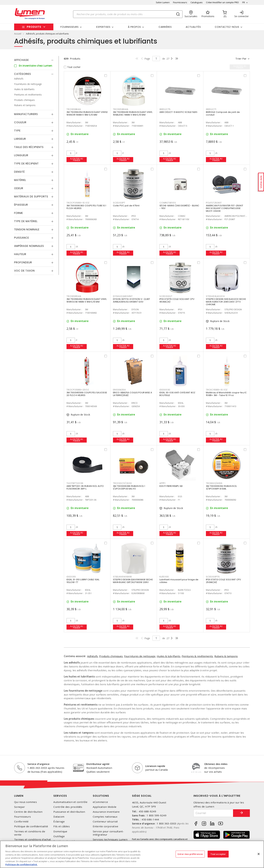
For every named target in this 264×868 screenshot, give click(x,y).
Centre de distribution (28, 812)
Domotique (60, 831)
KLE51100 (164, 577)
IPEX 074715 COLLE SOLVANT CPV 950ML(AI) (177, 300)
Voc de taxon (24, 271)
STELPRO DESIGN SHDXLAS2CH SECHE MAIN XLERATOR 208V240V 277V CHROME (226, 302)
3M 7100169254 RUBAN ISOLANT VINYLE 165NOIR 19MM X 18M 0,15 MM (87, 113)
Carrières (165, 27)
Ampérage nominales (29, 246)
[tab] (34, 60)
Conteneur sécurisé (105, 822)
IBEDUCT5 (165, 109)
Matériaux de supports (31, 196)
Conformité (21, 822)
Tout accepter (218, 854)
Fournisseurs (180, 2)
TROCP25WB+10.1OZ (78, 203)
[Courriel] (213, 813)
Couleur (20, 122)
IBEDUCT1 (211, 109)
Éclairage (59, 822)
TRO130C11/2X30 (122, 483)
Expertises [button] (103, 27)
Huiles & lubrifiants (169, 656)
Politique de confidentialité (31, 826)
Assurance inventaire (106, 812)
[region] (132, 854)
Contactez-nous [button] (227, 27)
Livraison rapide (155, 766)
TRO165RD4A (74, 296)
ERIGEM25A (119, 390)
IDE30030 (165, 390)
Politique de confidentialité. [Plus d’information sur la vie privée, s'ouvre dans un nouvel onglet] (21, 864)
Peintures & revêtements (197, 656)
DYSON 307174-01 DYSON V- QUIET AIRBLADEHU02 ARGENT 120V (132, 300)
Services (60, 796)
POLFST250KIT (214, 203)
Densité (19, 172)
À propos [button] (134, 27)
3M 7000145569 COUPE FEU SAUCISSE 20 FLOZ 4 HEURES (87, 394)
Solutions (101, 796)
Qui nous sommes (26, 802)
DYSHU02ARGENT (123, 296)
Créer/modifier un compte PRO (222, 2)
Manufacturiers (26, 114)
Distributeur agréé (98, 764)
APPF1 (162, 483)
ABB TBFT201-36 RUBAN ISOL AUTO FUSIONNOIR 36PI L (85, 487)
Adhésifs (93, 656)
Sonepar (20, 807)
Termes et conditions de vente (30, 833)
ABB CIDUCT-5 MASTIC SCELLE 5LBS (178, 112)
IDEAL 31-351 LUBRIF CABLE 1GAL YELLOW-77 (83, 581)
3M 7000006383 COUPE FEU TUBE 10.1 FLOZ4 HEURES (86, 207)
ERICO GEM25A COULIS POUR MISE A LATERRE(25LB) (133, 394)
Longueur (21, 155)
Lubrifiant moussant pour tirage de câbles (179, 581)
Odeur (19, 188)
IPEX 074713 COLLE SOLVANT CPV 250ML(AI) (223, 581)
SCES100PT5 (213, 577)
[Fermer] (259, 854)
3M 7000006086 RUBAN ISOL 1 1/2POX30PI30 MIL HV (129, 487)
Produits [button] (34, 27)
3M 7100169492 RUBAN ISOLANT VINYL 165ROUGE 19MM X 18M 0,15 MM (87, 300)
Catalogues (197, 2)
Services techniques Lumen (110, 839)
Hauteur (20, 254)
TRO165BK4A (74, 109)
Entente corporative (106, 826)
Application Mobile (105, 807)
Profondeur (23, 262)
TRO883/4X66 (214, 483)
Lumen (19, 796)
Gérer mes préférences (190, 854)
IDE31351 (71, 577)
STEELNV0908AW (122, 577)
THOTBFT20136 (75, 483)
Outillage (59, 836)
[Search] (128, 14)
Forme (19, 213)
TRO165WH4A (121, 109)
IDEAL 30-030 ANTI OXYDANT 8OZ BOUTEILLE (177, 394)
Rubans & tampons (226, 656)
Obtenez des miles (216, 764)
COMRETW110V (168, 203)
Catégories (23, 74)
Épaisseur (21, 205)
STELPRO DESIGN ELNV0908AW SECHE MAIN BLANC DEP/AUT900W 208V (133, 581)
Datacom (59, 817)
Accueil (18, 34)
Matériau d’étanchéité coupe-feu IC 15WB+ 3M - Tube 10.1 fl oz (226, 394)
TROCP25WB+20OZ (78, 390)
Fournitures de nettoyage (140, 656)
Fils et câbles (62, 826)
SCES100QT (166, 296)
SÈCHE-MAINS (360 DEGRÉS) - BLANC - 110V (179, 207)
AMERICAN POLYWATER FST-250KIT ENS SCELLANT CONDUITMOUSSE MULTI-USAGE (225, 208)
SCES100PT (119, 203)
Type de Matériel (26, 221)
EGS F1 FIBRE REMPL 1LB (171, 486)
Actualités (193, 27)
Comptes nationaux (105, 817)
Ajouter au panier (77, 159)
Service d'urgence (38, 764)
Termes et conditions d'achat (32, 839)
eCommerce (100, 802)
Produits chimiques (111, 656)
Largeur (20, 139)
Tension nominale (27, 229)
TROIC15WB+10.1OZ (217, 390)
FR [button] (244, 2)
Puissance (22, 238)
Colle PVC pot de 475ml (126, 206)
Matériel (20, 180)
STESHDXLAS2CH (215, 296)
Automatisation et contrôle (70, 802)
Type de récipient (26, 164)
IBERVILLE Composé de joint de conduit (223, 113)
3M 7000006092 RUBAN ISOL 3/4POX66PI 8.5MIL (221, 487)
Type (17, 131)
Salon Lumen (163, 2)
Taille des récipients (29, 147)
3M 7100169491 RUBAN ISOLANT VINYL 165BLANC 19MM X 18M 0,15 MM (133, 113)
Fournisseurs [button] (70, 27)
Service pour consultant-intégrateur (108, 833)
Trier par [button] (241, 59)
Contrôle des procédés (68, 807)
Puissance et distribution (69, 812)
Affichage (21, 60)
